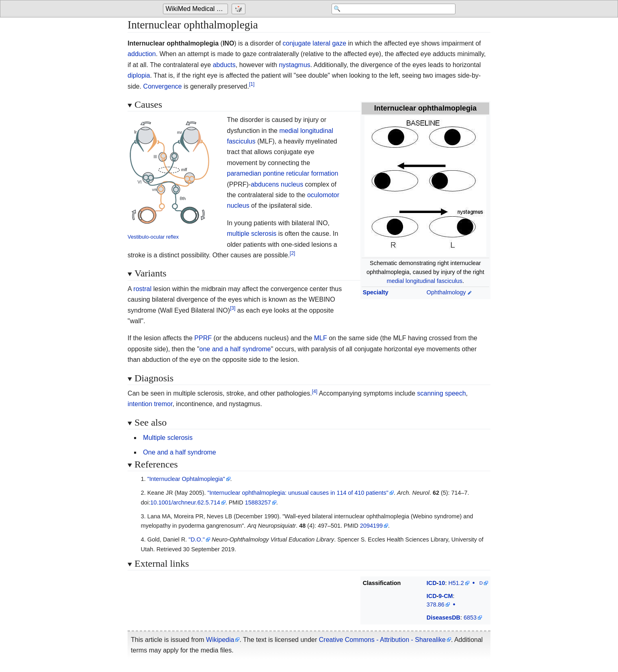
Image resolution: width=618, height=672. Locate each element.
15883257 (258, 502)
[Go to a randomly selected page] (240, 9)
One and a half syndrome (180, 452)
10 (442, 583)
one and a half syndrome (235, 349)
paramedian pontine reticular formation (282, 173)
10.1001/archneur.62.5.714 (185, 502)
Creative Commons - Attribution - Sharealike (382, 640)
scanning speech (442, 393)
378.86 (436, 605)
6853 (470, 618)
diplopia (139, 75)
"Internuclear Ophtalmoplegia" (186, 479)
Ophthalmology (446, 292)
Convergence (162, 86)
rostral (142, 289)
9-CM (446, 596)
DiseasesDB (443, 618)
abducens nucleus (277, 184)
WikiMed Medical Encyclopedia (197, 9)
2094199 (371, 526)
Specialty (376, 292)
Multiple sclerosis (168, 438)
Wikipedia (220, 640)
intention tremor (150, 404)
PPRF (203, 338)
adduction (142, 54)
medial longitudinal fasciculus (425, 281)
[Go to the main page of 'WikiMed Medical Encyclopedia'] (196, 9)
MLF (321, 338)
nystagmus (294, 65)
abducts (224, 65)
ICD (432, 583)
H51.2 (456, 583)
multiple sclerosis (252, 234)
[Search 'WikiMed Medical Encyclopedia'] (390, 9)
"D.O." (197, 539)
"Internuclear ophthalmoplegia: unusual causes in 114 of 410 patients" (298, 493)
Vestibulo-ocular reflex (153, 237)
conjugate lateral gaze (315, 43)
